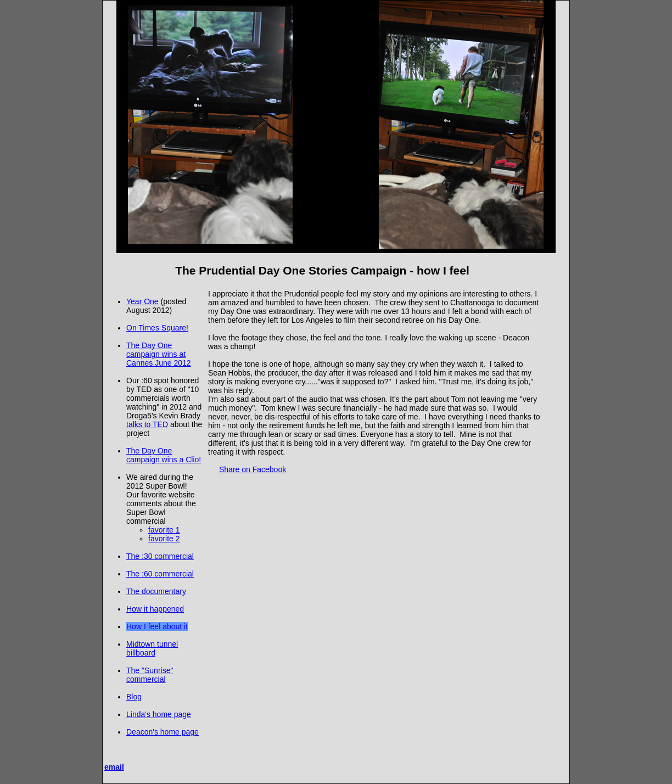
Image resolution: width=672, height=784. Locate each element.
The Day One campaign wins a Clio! (164, 455)
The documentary (156, 591)
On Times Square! (157, 328)
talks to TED (147, 424)
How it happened (155, 609)
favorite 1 (164, 530)
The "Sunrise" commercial (150, 675)
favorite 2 (164, 539)
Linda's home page (159, 714)
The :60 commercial (160, 574)
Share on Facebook (253, 469)
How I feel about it (157, 626)
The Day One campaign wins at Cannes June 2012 (159, 354)
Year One (142, 301)
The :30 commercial (160, 556)
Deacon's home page (163, 732)
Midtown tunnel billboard (152, 648)
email (114, 767)
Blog (134, 697)
